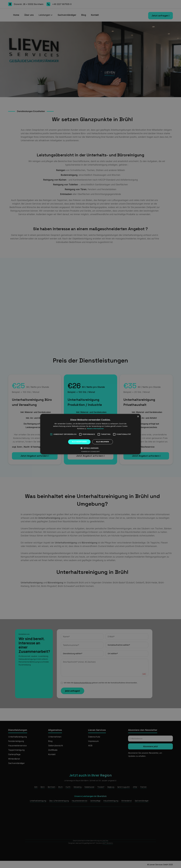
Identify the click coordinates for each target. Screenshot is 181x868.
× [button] (138, 416)
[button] (90, 448)
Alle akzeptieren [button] (79, 442)
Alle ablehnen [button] (103, 442)
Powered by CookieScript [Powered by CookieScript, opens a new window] (91, 452)
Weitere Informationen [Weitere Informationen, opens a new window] (95, 429)
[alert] (90, 434)
